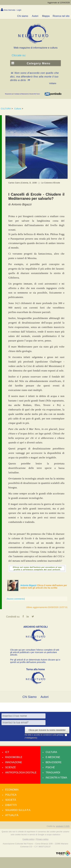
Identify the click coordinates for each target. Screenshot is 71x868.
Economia (12, 790)
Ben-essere (54, 762)
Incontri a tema (56, 778)
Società (11, 800)
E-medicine (53, 757)
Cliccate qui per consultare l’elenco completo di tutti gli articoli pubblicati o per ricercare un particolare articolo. (35, 652)
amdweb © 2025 (63, 826)
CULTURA (6, 109)
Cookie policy (29, 839)
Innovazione (14, 762)
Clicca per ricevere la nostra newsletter (47, 730)
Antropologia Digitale (21, 773)
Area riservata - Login (13, 10)
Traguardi (53, 773)
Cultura (18, 109)
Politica (11, 795)
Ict (7, 752)
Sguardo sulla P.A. (18, 810)
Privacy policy (42, 839)
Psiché (50, 767)
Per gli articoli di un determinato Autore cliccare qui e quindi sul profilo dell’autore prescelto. (35, 661)
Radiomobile (14, 757)
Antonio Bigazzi (29, 585)
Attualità (12, 815)
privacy (60, 735)
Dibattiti (11, 805)
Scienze (11, 767)
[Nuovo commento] (16, 599)
